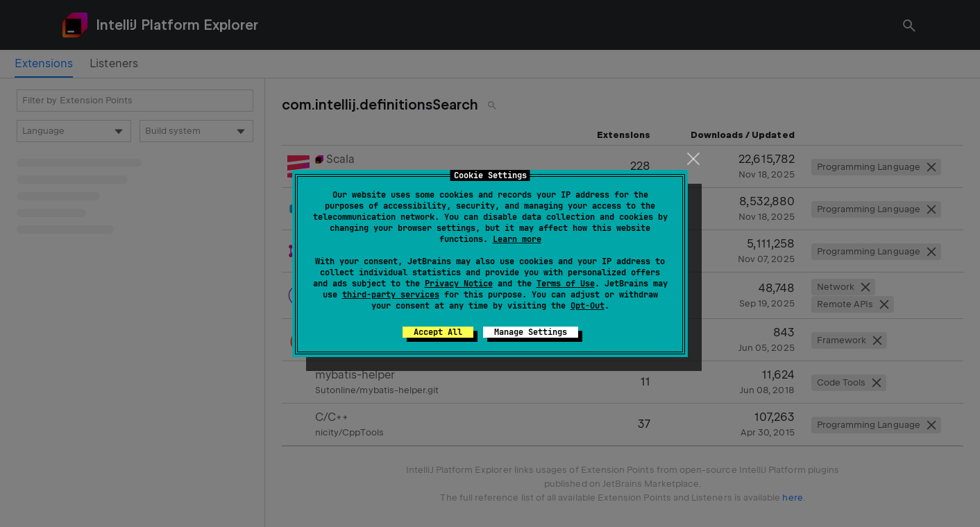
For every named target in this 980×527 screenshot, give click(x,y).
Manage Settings (531, 332)
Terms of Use (566, 284)
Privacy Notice (459, 284)
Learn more (517, 239)
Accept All (438, 332)
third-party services (391, 295)
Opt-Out (588, 306)
